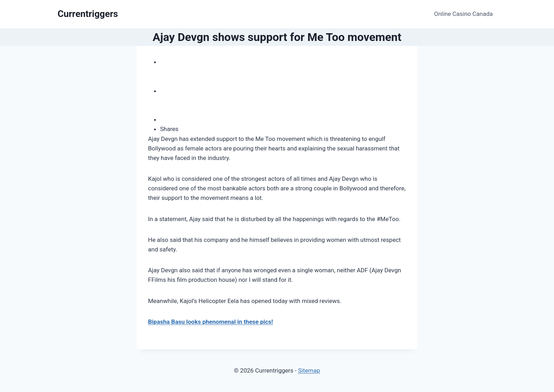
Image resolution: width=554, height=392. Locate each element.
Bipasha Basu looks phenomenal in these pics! (210, 322)
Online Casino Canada (464, 14)
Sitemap (309, 370)
